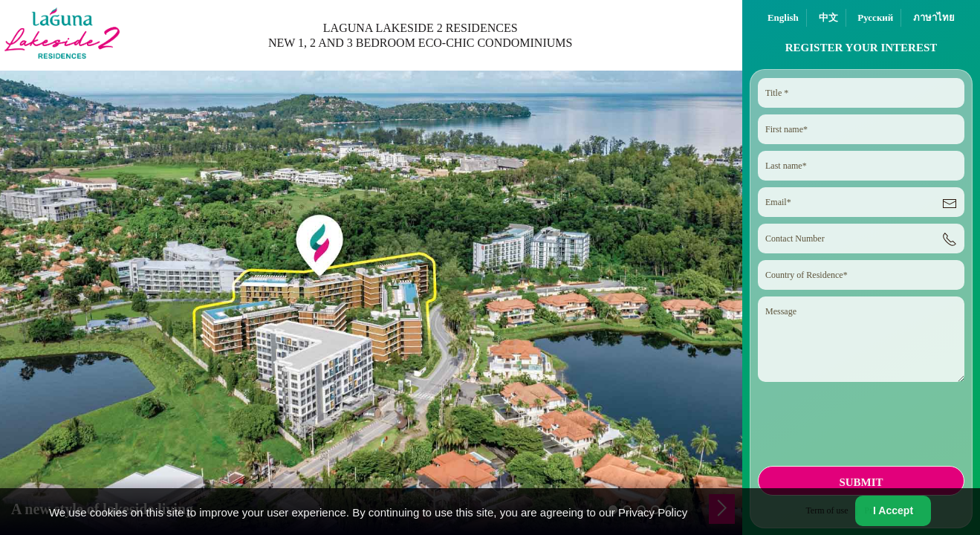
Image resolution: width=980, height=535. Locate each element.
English (783, 17)
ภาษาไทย (934, 17)
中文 (828, 17)
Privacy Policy (653, 512)
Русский (875, 17)
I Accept (893, 510)
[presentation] (860, 429)
